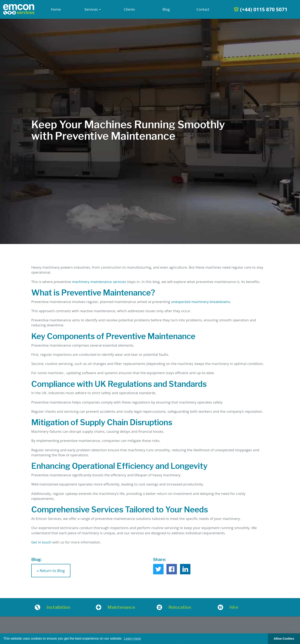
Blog (166, 9)
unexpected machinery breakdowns (201, 302)
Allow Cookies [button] (284, 639)
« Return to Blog (51, 571)
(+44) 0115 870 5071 (261, 9)
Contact (203, 9)
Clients (129, 9)
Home (56, 9)
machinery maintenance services (99, 282)
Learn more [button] (132, 638)
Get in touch (41, 542)
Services (93, 9)
